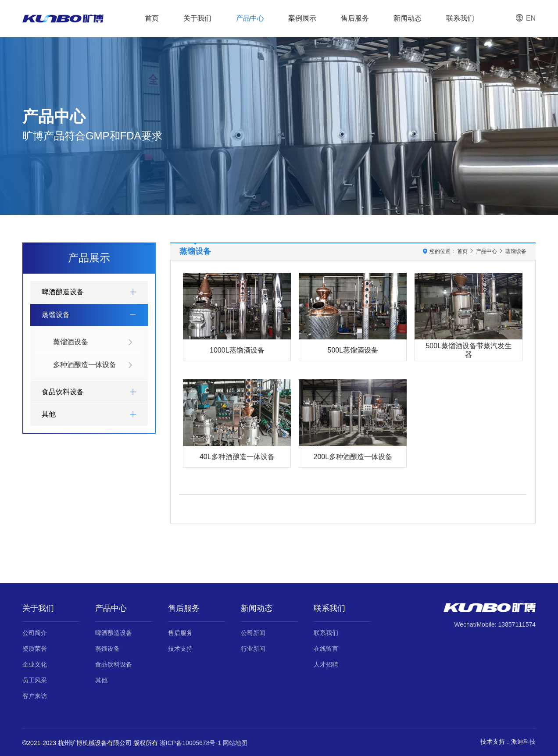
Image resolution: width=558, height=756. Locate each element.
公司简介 (35, 633)
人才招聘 (326, 664)
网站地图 (235, 743)
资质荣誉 (35, 649)
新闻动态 (408, 18)
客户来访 (35, 696)
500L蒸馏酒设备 (353, 350)
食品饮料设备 (114, 664)
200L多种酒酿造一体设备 (353, 457)
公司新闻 (253, 633)
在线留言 (326, 649)
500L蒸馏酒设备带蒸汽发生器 (469, 350)
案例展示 (302, 18)
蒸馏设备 (516, 251)
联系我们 (460, 18)
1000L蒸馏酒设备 (237, 350)
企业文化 (35, 664)
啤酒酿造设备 (114, 633)
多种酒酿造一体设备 (93, 365)
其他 (101, 680)
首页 (152, 18)
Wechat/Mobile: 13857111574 (495, 624)
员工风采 (35, 680)
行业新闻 (253, 649)
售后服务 (355, 18)
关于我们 (197, 18)
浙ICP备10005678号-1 (190, 743)
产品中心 (250, 18)
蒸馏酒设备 (93, 342)
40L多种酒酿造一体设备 (237, 457)
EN (525, 18)
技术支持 (180, 649)
